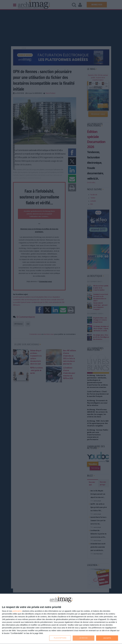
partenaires (17, 611)
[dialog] (61, 619)
